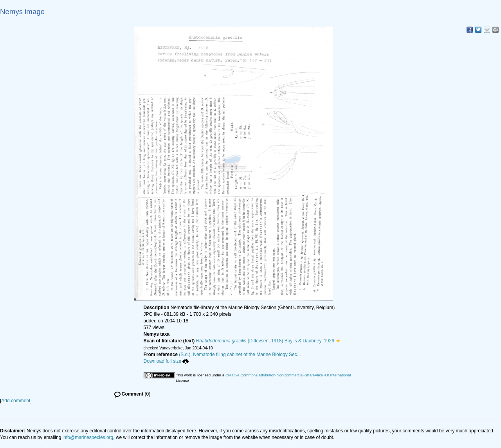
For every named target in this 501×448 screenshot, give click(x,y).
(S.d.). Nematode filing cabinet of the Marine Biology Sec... (240, 354)
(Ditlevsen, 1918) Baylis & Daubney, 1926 (265, 341)
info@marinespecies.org (88, 437)
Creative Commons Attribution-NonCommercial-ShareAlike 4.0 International (288, 375)
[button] (338, 341)
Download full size (166, 361)
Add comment (16, 401)
